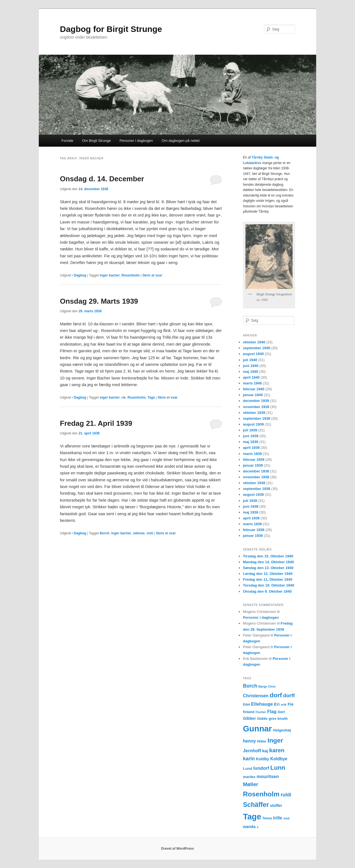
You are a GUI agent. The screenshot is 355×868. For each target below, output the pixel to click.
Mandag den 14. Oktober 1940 (268, 562)
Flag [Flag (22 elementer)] (272, 711)
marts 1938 (252, 524)
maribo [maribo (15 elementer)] (249, 777)
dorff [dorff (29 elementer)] (289, 695)
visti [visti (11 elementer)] (286, 818)
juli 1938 (250, 501)
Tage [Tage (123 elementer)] (252, 817)
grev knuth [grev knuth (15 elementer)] (278, 719)
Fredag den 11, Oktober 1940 (268, 579)
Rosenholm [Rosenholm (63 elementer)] (261, 794)
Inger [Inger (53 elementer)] (275, 740)
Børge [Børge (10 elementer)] (263, 686)
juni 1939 (251, 436)
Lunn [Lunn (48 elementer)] (278, 768)
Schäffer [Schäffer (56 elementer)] (256, 805)
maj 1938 (251, 512)
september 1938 (257, 489)
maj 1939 (251, 442)
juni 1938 (251, 506)
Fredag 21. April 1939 (96, 423)
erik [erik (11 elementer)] (284, 705)
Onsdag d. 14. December (102, 179)
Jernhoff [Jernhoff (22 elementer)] (252, 751)
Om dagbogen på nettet (181, 141)
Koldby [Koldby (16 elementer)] (263, 759)
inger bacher (110, 275)
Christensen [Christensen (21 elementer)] (256, 696)
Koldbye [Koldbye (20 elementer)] (279, 759)
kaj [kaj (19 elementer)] (265, 751)
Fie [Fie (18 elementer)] (291, 704)
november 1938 (256, 477)
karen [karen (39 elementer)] (277, 750)
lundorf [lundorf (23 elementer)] (261, 768)
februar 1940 (254, 389)
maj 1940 (251, 372)
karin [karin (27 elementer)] (249, 759)
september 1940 (257, 348)
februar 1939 (254, 460)
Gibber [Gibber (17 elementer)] (249, 718)
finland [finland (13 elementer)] (249, 712)
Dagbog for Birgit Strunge (111, 29)
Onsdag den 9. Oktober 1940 (267, 591)
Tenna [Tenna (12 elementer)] (267, 818)
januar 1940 (253, 395)
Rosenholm (130, 275)
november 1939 (256, 407)
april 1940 (251, 377)
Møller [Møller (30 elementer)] (251, 784)
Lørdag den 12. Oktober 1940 (268, 574)
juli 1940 (250, 360)
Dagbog (80, 275)
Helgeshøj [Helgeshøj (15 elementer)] (282, 730)
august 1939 (253, 424)
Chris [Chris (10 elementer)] (272, 686)
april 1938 (251, 518)
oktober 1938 (254, 483)
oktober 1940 (254, 342)
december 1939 (256, 401)
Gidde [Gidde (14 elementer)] (262, 719)
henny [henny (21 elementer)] (249, 741)
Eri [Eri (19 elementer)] (277, 704)
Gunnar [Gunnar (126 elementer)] (257, 729)
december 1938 (256, 471)
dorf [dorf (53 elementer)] (276, 695)
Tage (151, 397)
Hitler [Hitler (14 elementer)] (262, 741)
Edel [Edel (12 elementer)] (246, 705)
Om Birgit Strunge (96, 141)
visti (150, 533)
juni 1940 (251, 366)
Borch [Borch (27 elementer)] (250, 686)
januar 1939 (253, 465)
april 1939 (251, 448)
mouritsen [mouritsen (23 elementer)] (268, 777)
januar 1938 (253, 536)
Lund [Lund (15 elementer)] (248, 768)
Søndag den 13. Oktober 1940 (268, 568)
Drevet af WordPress (177, 849)
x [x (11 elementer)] (257, 827)
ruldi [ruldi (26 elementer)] (286, 795)
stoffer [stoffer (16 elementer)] (276, 806)
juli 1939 (250, 430)
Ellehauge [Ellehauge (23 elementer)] (262, 704)
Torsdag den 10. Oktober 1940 (269, 585)
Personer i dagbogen (136, 141)
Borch (105, 533)
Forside (67, 141)
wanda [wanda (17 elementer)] (249, 827)
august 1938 (253, 495)
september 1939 (257, 418)
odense (139, 533)
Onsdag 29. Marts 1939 (99, 301)
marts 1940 (252, 383)
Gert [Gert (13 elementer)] (281, 712)
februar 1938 (254, 530)
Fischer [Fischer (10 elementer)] (261, 712)
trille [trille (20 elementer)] (277, 818)
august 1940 (253, 354)
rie (124, 397)
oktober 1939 (254, 413)
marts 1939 (252, 454)
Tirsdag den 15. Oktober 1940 (268, 556)
